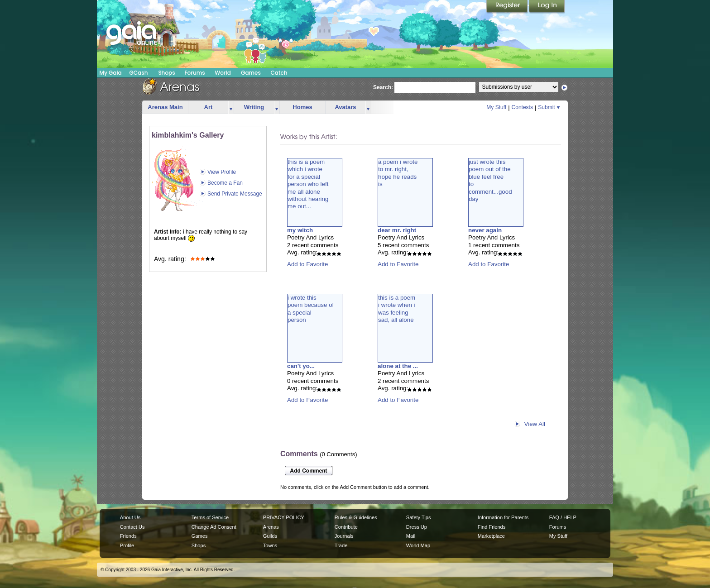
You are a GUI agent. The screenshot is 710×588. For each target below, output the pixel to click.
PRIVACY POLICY (284, 517)
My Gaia (110, 73)
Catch (279, 73)
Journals (344, 536)
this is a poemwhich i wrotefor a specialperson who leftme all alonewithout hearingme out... (308, 184)
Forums (194, 73)
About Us (130, 517)
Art (209, 107)
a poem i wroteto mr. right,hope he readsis (398, 173)
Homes (302, 107)
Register (508, 7)
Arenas (271, 527)
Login (547, 7)
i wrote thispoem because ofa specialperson (311, 309)
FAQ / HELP (563, 517)
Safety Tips (419, 517)
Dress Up (417, 527)
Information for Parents (503, 517)
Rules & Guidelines (356, 517)
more (231, 108)
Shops (166, 73)
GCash (139, 73)
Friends (128, 536)
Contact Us (132, 527)
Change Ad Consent (214, 527)
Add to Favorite (307, 264)
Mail (411, 536)
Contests (522, 107)
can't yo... (301, 366)
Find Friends (492, 527)
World (223, 73)
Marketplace (491, 536)
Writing (254, 107)
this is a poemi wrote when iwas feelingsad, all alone (397, 309)
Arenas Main (165, 107)
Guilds (270, 536)
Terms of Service (210, 517)
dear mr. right (397, 230)
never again (485, 230)
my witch (300, 230)
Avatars (345, 107)
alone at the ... (398, 366)
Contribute (346, 527)
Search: (383, 87)
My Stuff (496, 107)
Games (251, 73)
